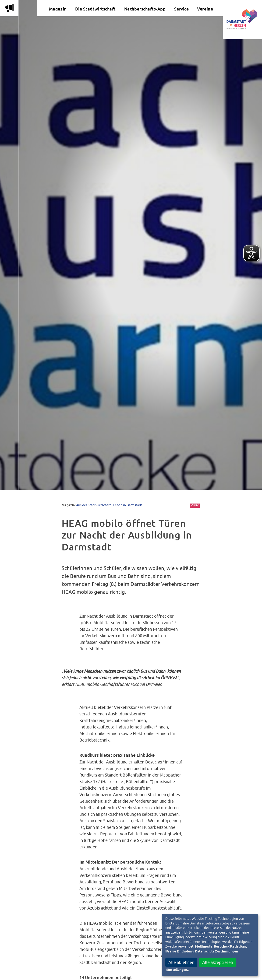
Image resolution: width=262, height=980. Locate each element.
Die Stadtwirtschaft (96, 9)
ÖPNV (195, 505)
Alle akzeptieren (218, 962)
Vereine (205, 9)
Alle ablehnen (181, 962)
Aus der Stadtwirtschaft (94, 505)
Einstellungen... (178, 970)
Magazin (58, 9)
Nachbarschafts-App (145, 9)
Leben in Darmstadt (128, 505)
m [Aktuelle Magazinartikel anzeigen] (9, 8)
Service (182, 9)
